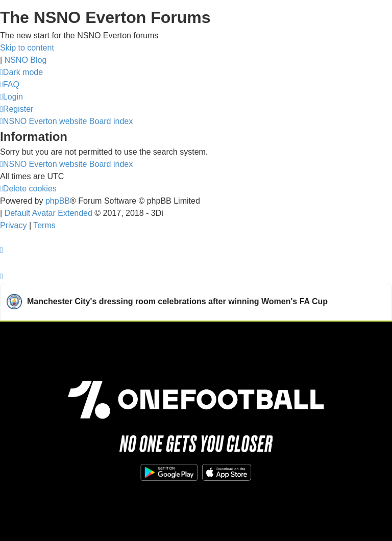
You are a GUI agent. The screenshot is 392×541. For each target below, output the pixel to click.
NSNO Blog (26, 60)
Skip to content (27, 48)
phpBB (58, 201)
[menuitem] (10, 84)
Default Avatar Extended (48, 213)
